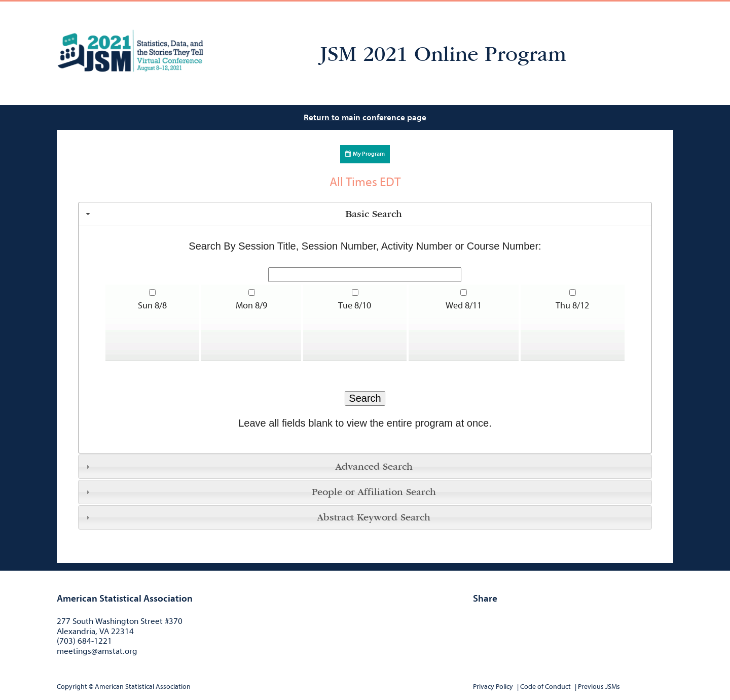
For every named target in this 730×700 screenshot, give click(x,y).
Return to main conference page (365, 117)
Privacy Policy (493, 687)
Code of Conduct (545, 687)
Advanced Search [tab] (248, 467)
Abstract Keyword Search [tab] (257, 517)
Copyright (72, 687)
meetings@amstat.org (97, 651)
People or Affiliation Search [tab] (260, 492)
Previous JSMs (599, 687)
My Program (365, 154)
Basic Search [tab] (243, 214)
